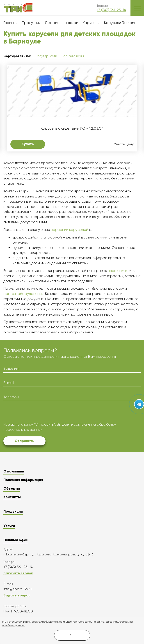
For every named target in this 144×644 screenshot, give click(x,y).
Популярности (46, 56)
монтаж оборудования (23, 294)
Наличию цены (73, 56)
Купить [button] (28, 144)
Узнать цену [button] (124, 144)
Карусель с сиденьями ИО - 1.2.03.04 (72, 128)
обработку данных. (14, 625)
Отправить (24, 441)
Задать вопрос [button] (17, 595)
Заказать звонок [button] (18, 573)
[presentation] (38, 413)
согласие (82, 424)
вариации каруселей (70, 230)
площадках (118, 271)
